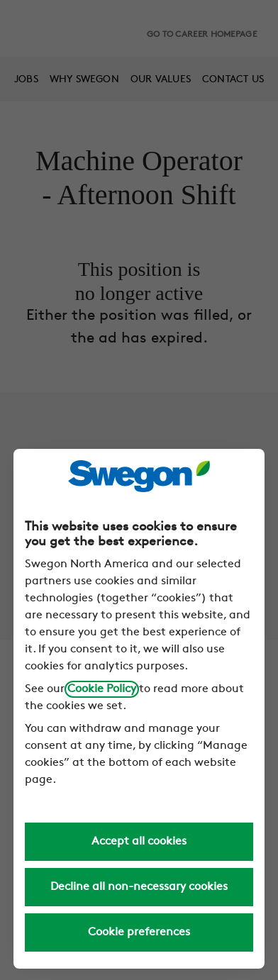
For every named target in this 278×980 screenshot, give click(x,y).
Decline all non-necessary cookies (139, 887)
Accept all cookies (139, 842)
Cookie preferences (139, 932)
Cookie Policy (102, 689)
